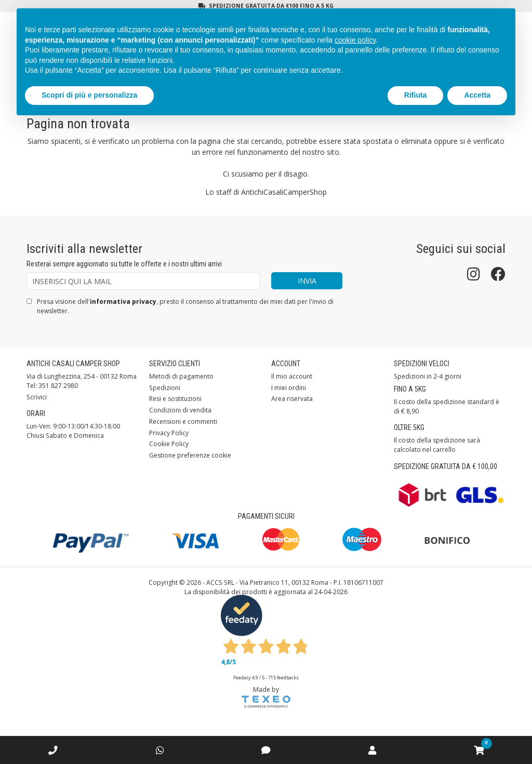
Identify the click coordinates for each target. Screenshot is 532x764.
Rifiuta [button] (416, 95)
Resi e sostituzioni (175, 399)
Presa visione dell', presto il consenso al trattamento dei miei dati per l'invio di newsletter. (185, 306)
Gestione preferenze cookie (190, 455)
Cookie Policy (169, 444)
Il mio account (292, 376)
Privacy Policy (169, 433)
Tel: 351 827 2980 (52, 386)
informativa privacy (123, 301)
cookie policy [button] (355, 40)
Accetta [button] (477, 95)
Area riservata (292, 399)
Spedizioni (165, 388)
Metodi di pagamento (181, 376)
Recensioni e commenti (183, 421)
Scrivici (37, 397)
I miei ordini (289, 388)
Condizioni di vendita (180, 410)
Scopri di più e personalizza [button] (89, 95)
